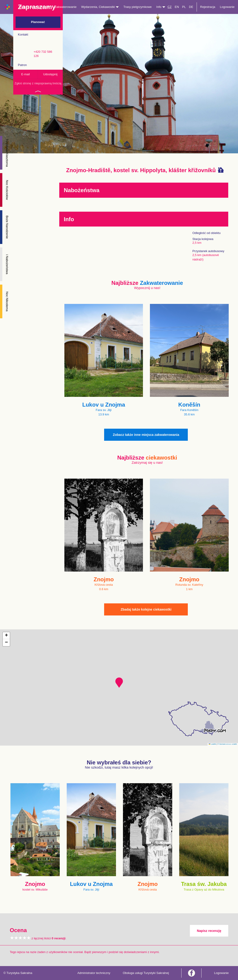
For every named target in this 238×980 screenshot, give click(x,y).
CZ (170, 7)
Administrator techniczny (94, 973)
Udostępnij (50, 74)
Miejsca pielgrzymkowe (34, 7)
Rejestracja (208, 7)
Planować (38, 22)
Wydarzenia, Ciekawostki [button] (100, 7)
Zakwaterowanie (66, 7)
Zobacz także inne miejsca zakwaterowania (146, 435)
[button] (119, 683)
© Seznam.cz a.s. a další (227, 744)
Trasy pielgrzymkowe (138, 7)
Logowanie (227, 7)
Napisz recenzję (209, 931)
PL (184, 7)
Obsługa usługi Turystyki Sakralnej (146, 973)
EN (177, 7)
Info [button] (161, 7)
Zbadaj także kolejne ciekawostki (146, 609)
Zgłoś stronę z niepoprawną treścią (38, 83)
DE (191, 7)
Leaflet (212, 744)
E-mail (25, 74)
